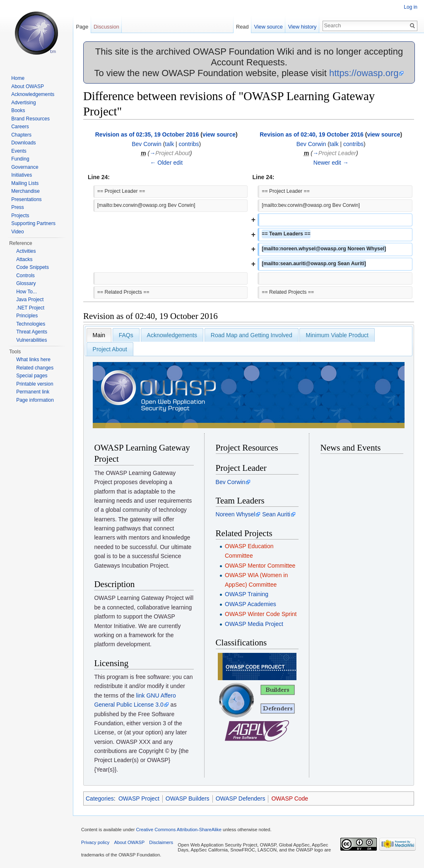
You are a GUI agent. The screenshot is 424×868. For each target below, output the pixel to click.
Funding (20, 159)
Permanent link (33, 392)
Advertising (23, 103)
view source (219, 134)
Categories (100, 798)
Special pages (32, 376)
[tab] (99, 335)
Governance (25, 167)
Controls (25, 276)
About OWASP (28, 86)
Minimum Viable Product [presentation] (337, 335)
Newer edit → (331, 163)
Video (17, 232)
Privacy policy (95, 842)
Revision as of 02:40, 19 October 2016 (312, 134)
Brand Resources (30, 119)
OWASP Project (139, 798)
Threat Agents (32, 332)
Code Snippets (33, 267)
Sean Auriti (276, 514)
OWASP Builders (188, 798)
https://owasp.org (364, 73)
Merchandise (25, 191)
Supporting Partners (33, 223)
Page (82, 27)
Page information (35, 400)
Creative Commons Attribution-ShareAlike (178, 830)
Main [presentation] (99, 335)
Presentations (26, 199)
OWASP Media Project (254, 624)
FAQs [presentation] (126, 335)
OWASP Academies (251, 604)
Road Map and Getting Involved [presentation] (252, 335)
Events (19, 151)
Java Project (30, 300)
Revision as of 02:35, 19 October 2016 (147, 134)
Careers (20, 127)
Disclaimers (161, 842)
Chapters (21, 135)
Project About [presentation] (110, 349)
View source (268, 27)
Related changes (35, 368)
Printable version (35, 384)
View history (302, 27)
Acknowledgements (33, 94)
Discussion (106, 27)
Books (18, 110)
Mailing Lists (25, 183)
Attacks (24, 259)
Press (18, 207)
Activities (26, 251)
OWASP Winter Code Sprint (261, 614)
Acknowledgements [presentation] (172, 335)
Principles (27, 316)
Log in (411, 7)
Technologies (31, 324)
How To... (26, 292)
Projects (20, 216)
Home (18, 78)
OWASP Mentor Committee (260, 566)
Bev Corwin (147, 144)
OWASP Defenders (241, 798)
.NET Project (30, 308)
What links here (33, 360)
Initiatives (22, 175)
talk (169, 144)
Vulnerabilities (31, 340)
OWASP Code (290, 798)
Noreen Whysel (236, 514)
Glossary (26, 283)
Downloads (23, 143)
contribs (189, 144)
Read (242, 27)
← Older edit (166, 163)
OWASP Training (247, 594)
